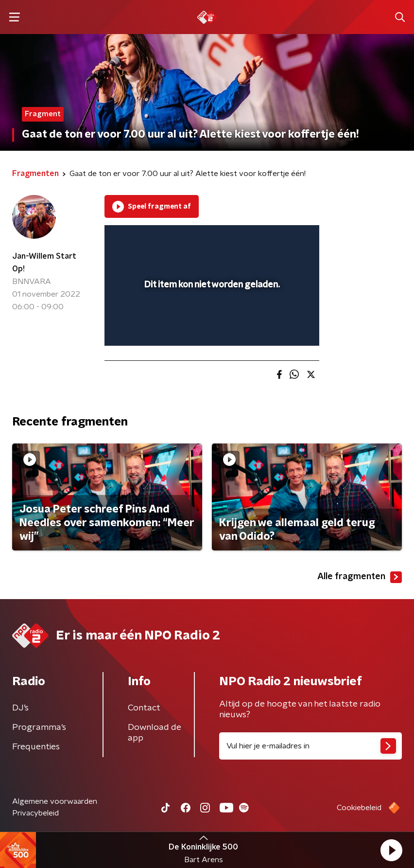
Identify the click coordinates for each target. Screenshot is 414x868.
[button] (391, 850)
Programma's (39, 727)
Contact (144, 708)
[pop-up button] (267, 239)
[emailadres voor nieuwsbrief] (310, 746)
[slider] (210, 329)
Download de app (155, 733)
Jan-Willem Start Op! (44, 263)
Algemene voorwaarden (55, 801)
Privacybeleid (35, 813)
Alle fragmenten (360, 577)
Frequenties (36, 747)
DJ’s (20, 708)
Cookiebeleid (359, 808)
